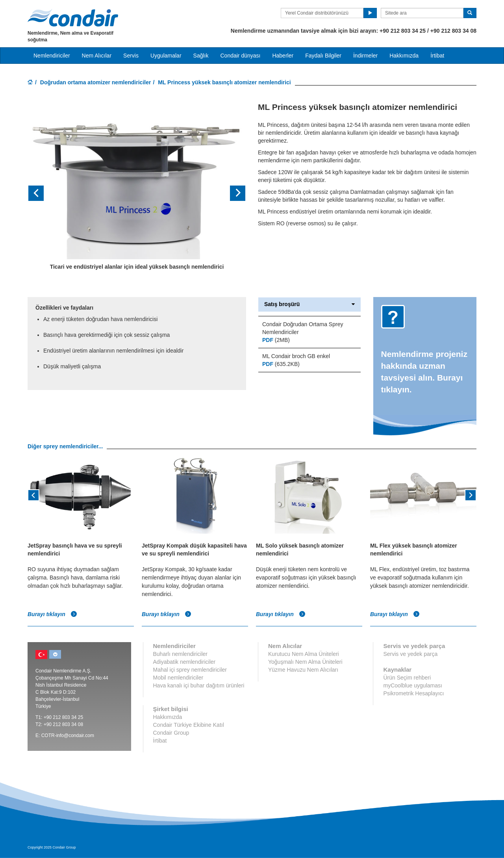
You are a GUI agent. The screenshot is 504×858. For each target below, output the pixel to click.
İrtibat (437, 56)
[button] (44, 193)
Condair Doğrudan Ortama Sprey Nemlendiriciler (303, 328)
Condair (73, 18)
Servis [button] (131, 56)
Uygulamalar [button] (166, 56)
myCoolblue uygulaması (412, 685)
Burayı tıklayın (52, 614)
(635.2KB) (281, 364)
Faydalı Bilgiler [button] (323, 56)
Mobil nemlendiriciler (178, 678)
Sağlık (201, 56)
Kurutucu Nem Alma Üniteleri (304, 654)
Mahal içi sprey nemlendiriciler (190, 670)
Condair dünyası (240, 56)
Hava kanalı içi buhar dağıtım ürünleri (199, 685)
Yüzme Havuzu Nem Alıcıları (303, 670)
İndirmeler (365, 56)
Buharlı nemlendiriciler (181, 654)
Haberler (283, 56)
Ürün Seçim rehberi (407, 678)
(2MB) (276, 340)
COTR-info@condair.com (68, 735)
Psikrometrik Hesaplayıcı (413, 693)
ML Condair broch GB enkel (296, 356)
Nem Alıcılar (97, 56)
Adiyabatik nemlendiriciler (184, 662)
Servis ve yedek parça (410, 654)
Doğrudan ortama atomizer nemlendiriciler (96, 82)
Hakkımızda (404, 56)
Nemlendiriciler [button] (52, 56)
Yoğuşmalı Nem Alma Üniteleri (305, 662)
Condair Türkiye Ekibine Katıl (189, 725)
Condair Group (171, 733)
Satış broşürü (309, 304)
